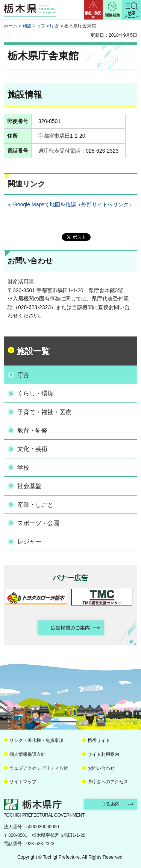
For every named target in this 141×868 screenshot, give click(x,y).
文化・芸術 (32, 449)
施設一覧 (33, 351)
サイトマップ (23, 782)
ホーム (11, 26)
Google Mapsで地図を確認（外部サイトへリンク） (74, 204)
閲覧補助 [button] (112, 15)
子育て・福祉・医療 (44, 412)
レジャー (29, 541)
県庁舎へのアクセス (108, 782)
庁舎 (55, 26)
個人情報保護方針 (27, 754)
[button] (93, 10)
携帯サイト (99, 740)
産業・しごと (35, 505)
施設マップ (34, 26)
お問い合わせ (101, 768)
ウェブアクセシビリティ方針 (39, 768)
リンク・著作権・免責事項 (36, 740)
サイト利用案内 (103, 754)
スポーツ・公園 (38, 523)
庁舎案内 (111, 804)
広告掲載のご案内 (70, 628)
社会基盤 (29, 486)
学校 (23, 468)
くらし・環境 (35, 393)
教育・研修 (32, 430)
